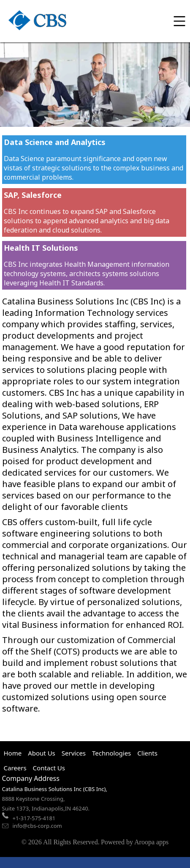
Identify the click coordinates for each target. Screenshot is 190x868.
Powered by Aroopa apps (135, 842)
